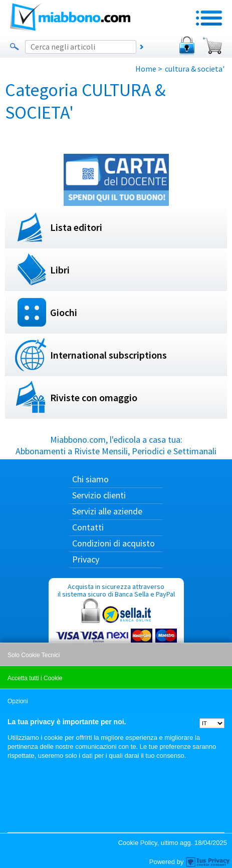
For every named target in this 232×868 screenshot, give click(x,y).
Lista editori (76, 227)
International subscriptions (108, 355)
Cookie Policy (138, 843)
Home (146, 69)
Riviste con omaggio (94, 397)
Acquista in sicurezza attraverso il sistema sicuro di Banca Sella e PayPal (116, 630)
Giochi (64, 312)
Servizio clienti (99, 495)
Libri (60, 270)
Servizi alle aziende (107, 511)
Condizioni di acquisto (113, 543)
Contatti (88, 527)
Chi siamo (90, 479)
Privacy (86, 559)
